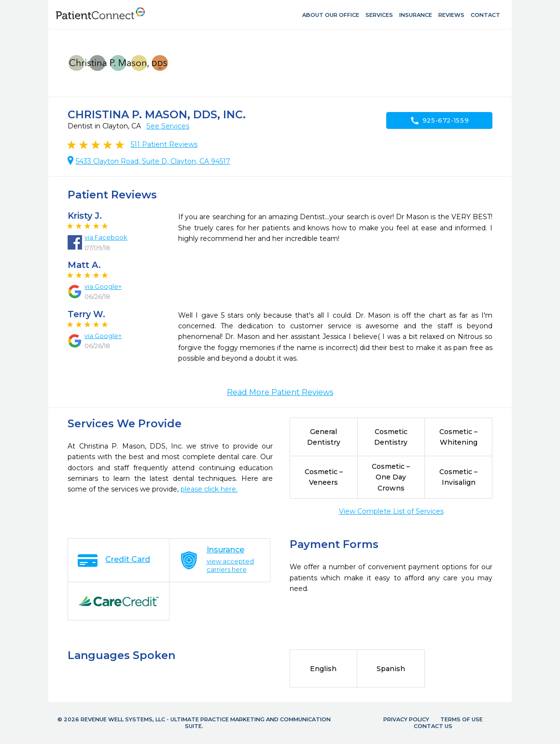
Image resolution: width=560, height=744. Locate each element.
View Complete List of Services (391, 511)
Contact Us (433, 726)
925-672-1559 (440, 121)
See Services (168, 126)
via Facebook (106, 237)
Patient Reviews (164, 144)
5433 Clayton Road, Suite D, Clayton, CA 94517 (153, 161)
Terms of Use (462, 719)
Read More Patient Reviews (280, 392)
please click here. (209, 489)
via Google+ (103, 286)
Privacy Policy (406, 719)
